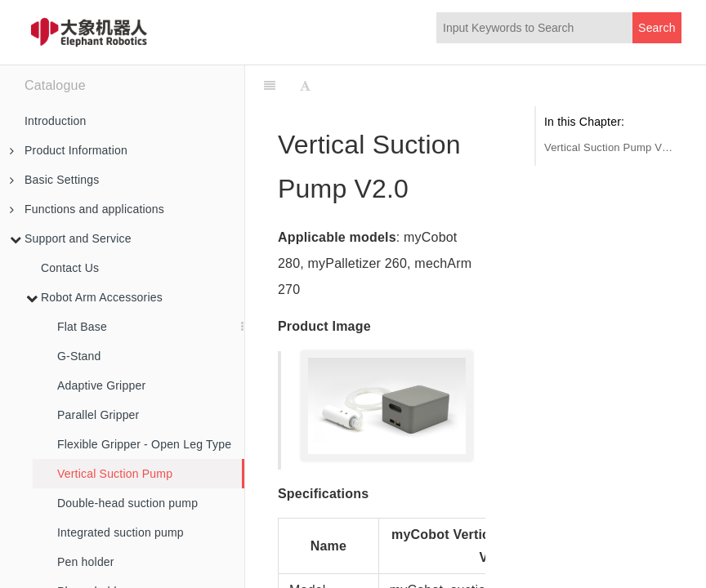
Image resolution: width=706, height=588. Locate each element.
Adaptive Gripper (101, 385)
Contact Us (70, 268)
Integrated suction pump (121, 532)
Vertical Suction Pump (115, 474)
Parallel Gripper (98, 415)
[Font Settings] (305, 86)
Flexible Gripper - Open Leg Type (144, 444)
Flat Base (82, 327)
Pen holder (86, 562)
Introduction (56, 121)
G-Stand (79, 356)
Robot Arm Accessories (94, 297)
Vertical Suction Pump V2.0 (609, 147)
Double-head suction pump (127, 503)
